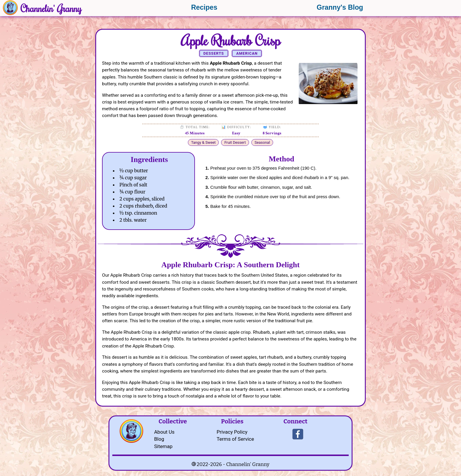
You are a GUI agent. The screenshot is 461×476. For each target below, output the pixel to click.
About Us (164, 432)
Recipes (204, 7)
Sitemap (163, 446)
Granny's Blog (340, 7)
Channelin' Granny (51, 8)
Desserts (214, 53)
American (247, 53)
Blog (159, 439)
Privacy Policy (232, 432)
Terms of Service (235, 439)
